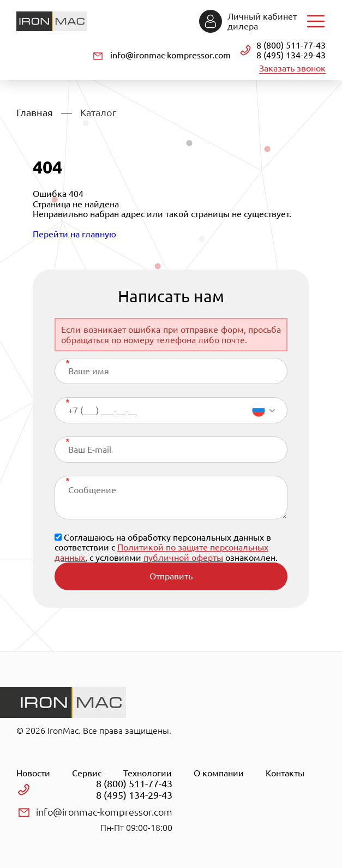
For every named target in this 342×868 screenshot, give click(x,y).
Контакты (285, 773)
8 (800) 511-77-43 (291, 45)
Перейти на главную (74, 234)
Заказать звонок (292, 68)
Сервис (87, 773)
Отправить (171, 576)
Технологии (148, 773)
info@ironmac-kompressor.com (170, 55)
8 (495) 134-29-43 (291, 55)
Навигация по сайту (316, 21)
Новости (33, 773)
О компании (219, 773)
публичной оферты (183, 558)
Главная (35, 112)
